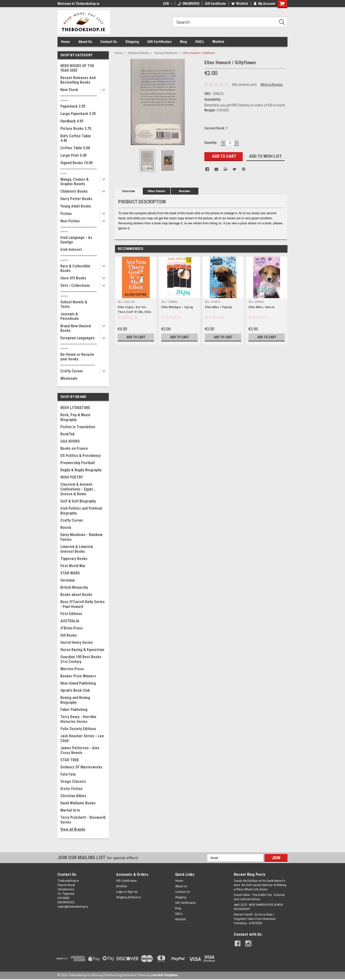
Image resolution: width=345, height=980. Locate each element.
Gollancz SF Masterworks (81, 767)
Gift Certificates (159, 42)
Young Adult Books (76, 206)
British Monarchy (74, 587)
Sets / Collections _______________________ (79, 290)
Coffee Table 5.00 (75, 148)
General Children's (166, 53)
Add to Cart (136, 337)
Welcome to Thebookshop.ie (78, 4)
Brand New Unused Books (76, 328)
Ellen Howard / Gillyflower (199, 53)
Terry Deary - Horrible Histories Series (78, 719)
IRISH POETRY (72, 477)
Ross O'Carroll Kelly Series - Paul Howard (83, 604)
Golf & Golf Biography (78, 501)
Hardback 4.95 (72, 121)
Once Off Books (73, 278)
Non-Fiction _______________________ (79, 226)
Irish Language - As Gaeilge (76, 240)
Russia (66, 527)
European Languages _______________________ (79, 343)
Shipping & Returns (129, 897)
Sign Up (132, 892)
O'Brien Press (72, 628)
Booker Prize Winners (78, 676)
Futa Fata (68, 774)
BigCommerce (127, 975)
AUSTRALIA (70, 621)
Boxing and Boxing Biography (75, 700)
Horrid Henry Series (77, 643)
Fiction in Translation (78, 427)
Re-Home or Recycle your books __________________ (78, 359)
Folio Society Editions (78, 729)
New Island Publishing (78, 683)
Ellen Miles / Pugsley (218, 307)
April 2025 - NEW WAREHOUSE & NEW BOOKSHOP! (258, 907)
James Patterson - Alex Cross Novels (80, 750)
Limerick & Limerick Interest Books (77, 549)
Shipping (132, 42)
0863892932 (189, 4)
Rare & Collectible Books (75, 268)
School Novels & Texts (74, 304)
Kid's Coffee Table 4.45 (76, 138)
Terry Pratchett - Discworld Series (83, 820)
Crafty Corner (72, 371)
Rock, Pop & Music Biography (75, 417)
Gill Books (69, 635)
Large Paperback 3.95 (78, 114)
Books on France (74, 448)
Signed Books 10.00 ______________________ (79, 167)
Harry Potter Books (76, 199)
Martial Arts (70, 810)
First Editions (71, 614)
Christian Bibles (73, 796)
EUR (168, 4)
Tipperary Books (74, 559)
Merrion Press (72, 669)
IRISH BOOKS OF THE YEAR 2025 (77, 68)
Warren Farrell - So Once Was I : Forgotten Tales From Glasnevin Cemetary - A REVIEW (255, 919)
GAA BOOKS (70, 441)
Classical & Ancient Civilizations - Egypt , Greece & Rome (78, 489)
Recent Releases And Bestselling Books (78, 80)
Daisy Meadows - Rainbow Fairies (81, 537)
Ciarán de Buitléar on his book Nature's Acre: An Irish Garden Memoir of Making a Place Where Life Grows (260, 885)
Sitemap (97, 975)
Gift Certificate (215, 4)
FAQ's (200, 42)
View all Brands (73, 829)
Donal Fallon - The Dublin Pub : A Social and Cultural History (259, 897)
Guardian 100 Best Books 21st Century (81, 659)
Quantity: (211, 143)
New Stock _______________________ (79, 94)
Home (66, 42)
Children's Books (74, 191)
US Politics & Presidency (80, 456)
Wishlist (240, 4)
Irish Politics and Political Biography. (81, 511)
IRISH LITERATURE (75, 408)
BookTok (68, 434)
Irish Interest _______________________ (79, 254)
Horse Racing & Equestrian (82, 650)
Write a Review (272, 85)
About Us (85, 42)
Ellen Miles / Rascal (261, 307)
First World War (73, 566)
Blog (183, 42)
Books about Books (76, 595)
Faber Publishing (74, 710)
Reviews (185, 191)
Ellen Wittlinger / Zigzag (177, 307)
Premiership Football (78, 463)
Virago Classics (73, 781)
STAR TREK (70, 760)
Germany (68, 580)
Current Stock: (216, 128)
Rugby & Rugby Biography (81, 470)
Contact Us (109, 42)
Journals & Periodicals (70, 316)
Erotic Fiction (71, 789)
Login (120, 892)
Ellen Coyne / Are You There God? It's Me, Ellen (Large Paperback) (134, 312)
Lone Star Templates (164, 975)
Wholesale (69, 378)
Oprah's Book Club (75, 690)
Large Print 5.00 (73, 155)
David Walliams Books (78, 803)
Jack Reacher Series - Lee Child (82, 738)
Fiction (66, 214)
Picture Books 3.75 (76, 129)
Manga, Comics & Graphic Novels (75, 182)
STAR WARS (70, 573)
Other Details (156, 191)
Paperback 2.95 (73, 106)
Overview (128, 191)
